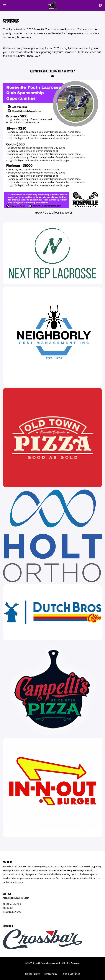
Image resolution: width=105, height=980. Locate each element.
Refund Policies (32, 974)
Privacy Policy (51, 974)
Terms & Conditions (71, 974)
